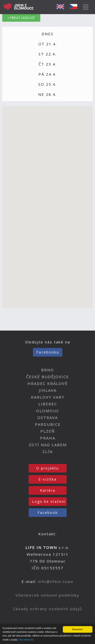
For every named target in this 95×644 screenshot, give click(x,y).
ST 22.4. (48, 54)
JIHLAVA (48, 390)
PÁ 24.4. (48, 74)
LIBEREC (48, 404)
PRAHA (48, 438)
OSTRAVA (48, 418)
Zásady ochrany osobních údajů (48, 609)
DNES (48, 34)
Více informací (26, 640)
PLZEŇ (48, 431)
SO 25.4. (48, 84)
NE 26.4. (48, 94)
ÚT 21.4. (48, 44)
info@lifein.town (56, 581)
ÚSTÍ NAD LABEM (48, 445)
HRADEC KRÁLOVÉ (48, 384)
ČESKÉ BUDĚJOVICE (48, 377)
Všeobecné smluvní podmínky (48, 595)
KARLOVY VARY (48, 397)
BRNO (48, 370)
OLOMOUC (48, 411)
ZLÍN (48, 452)
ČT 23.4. (48, 64)
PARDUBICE (48, 424)
